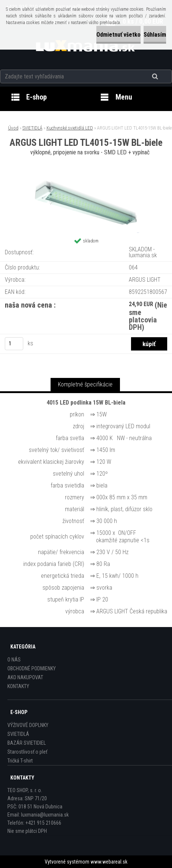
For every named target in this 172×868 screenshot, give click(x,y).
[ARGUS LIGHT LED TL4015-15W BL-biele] (86, 178)
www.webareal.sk (109, 862)
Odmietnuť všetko (118, 35)
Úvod (13, 128)
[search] (164, 77)
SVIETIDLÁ (32, 128)
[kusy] (14, 344)
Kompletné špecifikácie (85, 384)
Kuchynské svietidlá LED (70, 128)
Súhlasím (155, 35)
